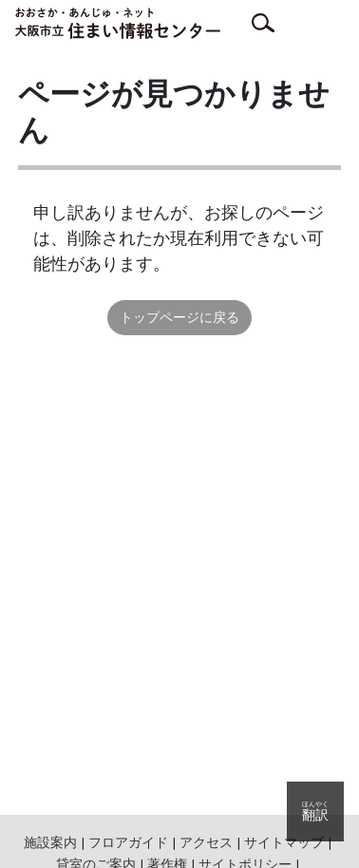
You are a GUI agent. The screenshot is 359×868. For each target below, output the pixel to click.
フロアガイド (128, 842)
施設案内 (50, 842)
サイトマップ (284, 842)
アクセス (206, 842)
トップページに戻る (179, 317)
